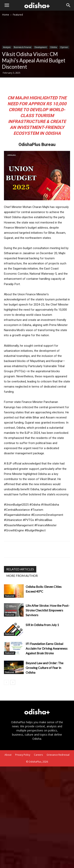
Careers (38, 755)
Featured (18, 15)
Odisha (53, 47)
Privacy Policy (23, 755)
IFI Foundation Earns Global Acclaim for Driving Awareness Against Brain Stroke (47, 648)
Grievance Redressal (58, 755)
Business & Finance (22, 47)
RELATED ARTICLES (20, 569)
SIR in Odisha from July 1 (42, 625)
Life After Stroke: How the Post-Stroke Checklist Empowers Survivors (48, 610)
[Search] (68, 5)
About (8, 755)
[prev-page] (6, 682)
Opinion (64, 47)
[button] (7, 5)
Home (6, 15)
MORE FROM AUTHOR (22, 576)
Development (41, 47)
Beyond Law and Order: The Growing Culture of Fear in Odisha (44, 668)
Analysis (7, 47)
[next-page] (13, 682)
